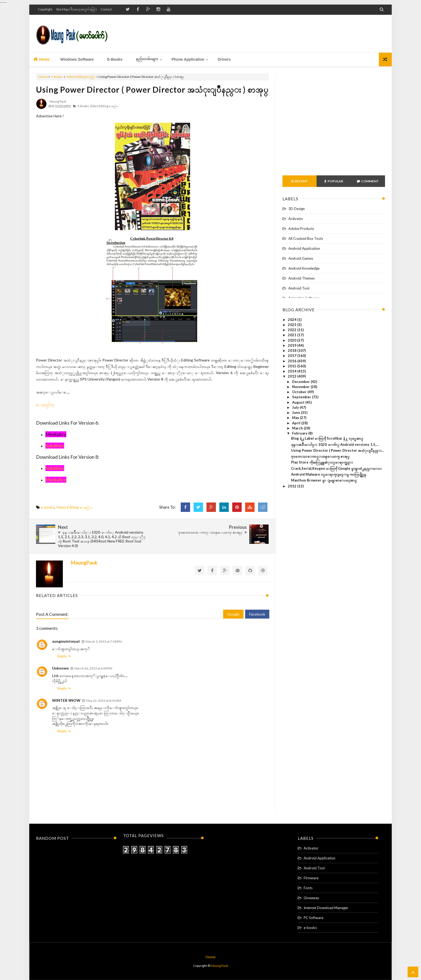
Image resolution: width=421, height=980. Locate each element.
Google (233, 614)
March (298, 428)
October (300, 392)
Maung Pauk (219, 966)
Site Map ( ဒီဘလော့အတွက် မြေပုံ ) (76, 9)
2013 (293, 376)
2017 (293, 356)
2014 (293, 371)
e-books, (84, 106)
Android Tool (299, 288)
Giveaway (311, 898)
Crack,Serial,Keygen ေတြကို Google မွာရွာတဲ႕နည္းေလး (336, 468)
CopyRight (45, 9)
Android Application (304, 248)
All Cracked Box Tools (306, 238)
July (296, 407)
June (297, 413)
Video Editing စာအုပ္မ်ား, (104, 106)
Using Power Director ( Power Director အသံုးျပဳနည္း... (337, 450)
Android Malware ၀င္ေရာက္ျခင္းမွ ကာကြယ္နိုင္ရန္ (329, 474)
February (300, 433)
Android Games (301, 258)
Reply (62, 656)
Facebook (257, 614)
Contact (106, 9)
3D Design (297, 209)
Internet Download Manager (326, 908)
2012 (293, 486)
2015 (293, 366)
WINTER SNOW (66, 700)
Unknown (60, 668)
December (301, 382)
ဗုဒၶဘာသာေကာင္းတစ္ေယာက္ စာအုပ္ (320, 456)
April (297, 423)
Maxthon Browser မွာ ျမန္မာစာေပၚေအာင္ (324, 480)
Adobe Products (301, 229)
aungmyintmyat (66, 641)
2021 (293, 335)
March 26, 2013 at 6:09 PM (93, 668)
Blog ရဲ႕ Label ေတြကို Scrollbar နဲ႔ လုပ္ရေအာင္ (327, 438)
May (296, 418)
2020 (293, 340)
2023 (293, 325)
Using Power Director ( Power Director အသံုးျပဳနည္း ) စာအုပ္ (152, 89)
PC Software (313, 918)
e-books (57, 77)
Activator (296, 219)
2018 (293, 350)
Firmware (311, 878)
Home (41, 59)
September (302, 397)
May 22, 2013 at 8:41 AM (104, 701)
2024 (293, 320)
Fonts (308, 888)
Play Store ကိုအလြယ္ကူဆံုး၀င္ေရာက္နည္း (322, 462)
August (299, 402)
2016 (293, 361)
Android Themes (302, 278)
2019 (293, 345)
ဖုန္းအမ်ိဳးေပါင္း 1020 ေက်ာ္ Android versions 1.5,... (335, 444)
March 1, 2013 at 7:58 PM (104, 641)
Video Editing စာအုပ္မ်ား (81, 77)
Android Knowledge (304, 268)
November (301, 387)
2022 (293, 330)
